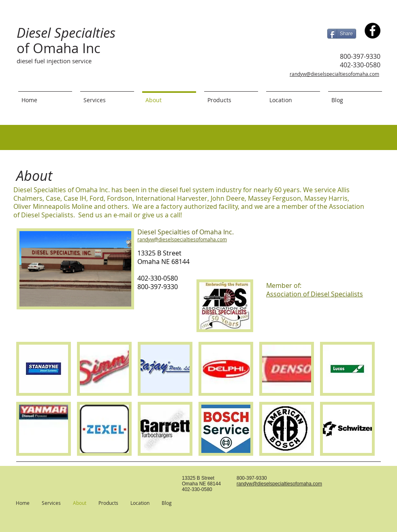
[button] (44, 369)
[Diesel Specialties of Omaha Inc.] (372, 31)
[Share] (342, 34)
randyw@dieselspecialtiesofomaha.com (334, 74)
